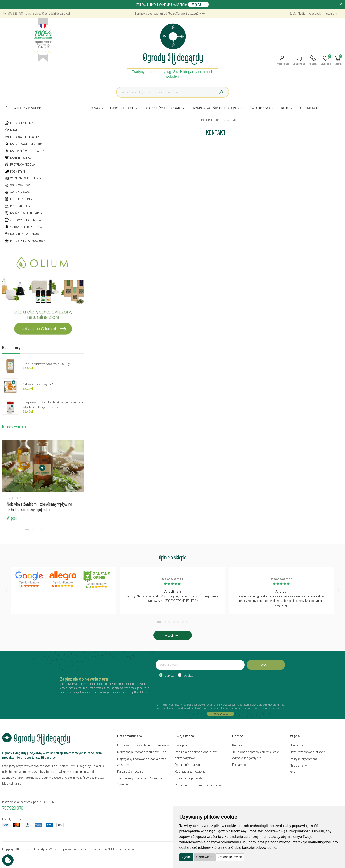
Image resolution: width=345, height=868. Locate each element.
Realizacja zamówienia (190, 771)
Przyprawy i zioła (20, 164)
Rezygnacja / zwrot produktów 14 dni (142, 752)
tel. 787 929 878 (13, 13)
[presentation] (7, 590)
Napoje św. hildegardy (23, 144)
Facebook (315, 13)
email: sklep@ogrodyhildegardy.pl (48, 13)
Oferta (294, 772)
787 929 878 (13, 808)
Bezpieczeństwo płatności (308, 752)
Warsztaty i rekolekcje (25, 227)
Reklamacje (240, 765)
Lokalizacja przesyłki (189, 778)
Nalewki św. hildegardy (24, 151)
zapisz (169, 675)
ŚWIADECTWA (260, 108)
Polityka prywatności (304, 759)
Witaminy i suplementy (23, 178)
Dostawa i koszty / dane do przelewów (143, 745)
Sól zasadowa (17, 185)
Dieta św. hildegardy (22, 137)
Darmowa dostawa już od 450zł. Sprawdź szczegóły (170, 13)
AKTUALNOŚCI (310, 108)
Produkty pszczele (21, 199)
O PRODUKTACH (122, 108)
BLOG (285, 108)
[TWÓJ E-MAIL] (200, 665)
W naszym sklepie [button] (29, 108)
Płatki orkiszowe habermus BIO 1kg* (46, 364)
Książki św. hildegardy (23, 213)
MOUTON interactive (121, 849)
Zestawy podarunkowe (24, 220)
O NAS (95, 108)
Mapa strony (298, 765)
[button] (282, 60)
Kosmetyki (15, 171)
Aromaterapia (17, 192)
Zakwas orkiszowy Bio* (38, 384)
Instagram (331, 13)
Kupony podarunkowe (23, 234)
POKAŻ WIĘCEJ (221, 714)
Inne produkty (17, 206)
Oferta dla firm (300, 745)
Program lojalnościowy (25, 241)
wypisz (188, 675)
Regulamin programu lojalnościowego (201, 785)
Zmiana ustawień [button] (230, 857)
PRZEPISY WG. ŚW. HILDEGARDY (215, 108)
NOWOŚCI (13, 130)
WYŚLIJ (266, 665)
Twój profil (182, 745)
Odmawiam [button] (204, 857)
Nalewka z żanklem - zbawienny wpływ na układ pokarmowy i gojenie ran (39, 507)
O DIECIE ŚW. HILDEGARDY (164, 108)
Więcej (12, 518)
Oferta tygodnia (19, 123)
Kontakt (238, 745)
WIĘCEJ (198, 4)
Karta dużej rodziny (130, 771)
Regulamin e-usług (187, 765)
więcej (172, 635)
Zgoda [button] (186, 857)
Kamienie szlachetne (22, 158)
